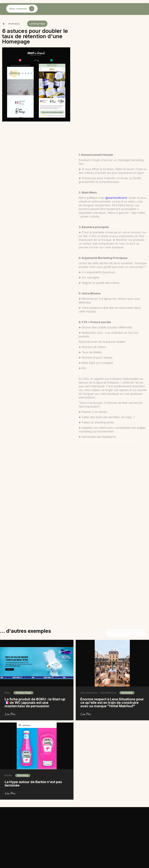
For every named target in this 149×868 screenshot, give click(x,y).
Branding (127, 693)
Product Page (23, 693)
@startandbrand (116, 198)
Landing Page (37, 24)
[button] (44, 9)
